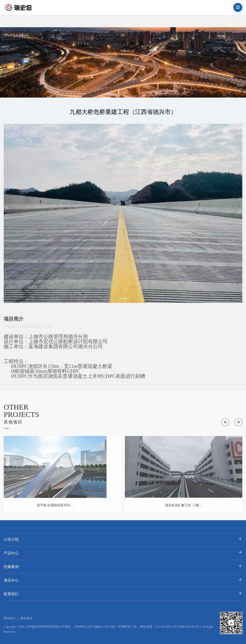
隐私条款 (27, 618)
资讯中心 (11, 580)
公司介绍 (11, 540)
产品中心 (11, 553)
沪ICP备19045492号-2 (187, 627)
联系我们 (11, 594)
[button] (123, 299)
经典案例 (11, 567)
